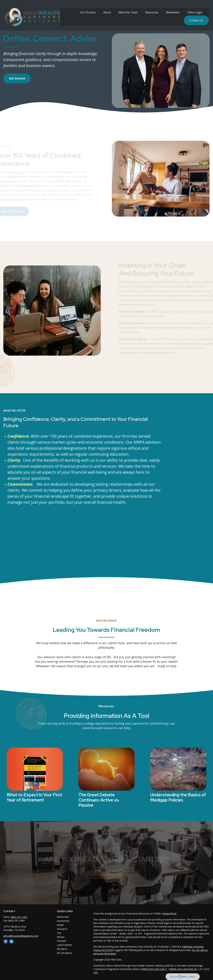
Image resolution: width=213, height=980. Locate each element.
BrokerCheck (169, 914)
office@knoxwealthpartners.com (21, 936)
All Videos (62, 949)
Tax (59, 933)
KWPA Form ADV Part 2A (183, 969)
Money (61, 937)
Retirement (63, 917)
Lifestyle (61, 941)
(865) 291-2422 (19, 917)
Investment (63, 921)
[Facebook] (6, 941)
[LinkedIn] (11, 941)
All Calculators (64, 953)
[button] (88, 9)
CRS (96, 973)
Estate (60, 925)
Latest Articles (65, 945)
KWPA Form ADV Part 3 (154, 969)
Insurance (62, 929)
